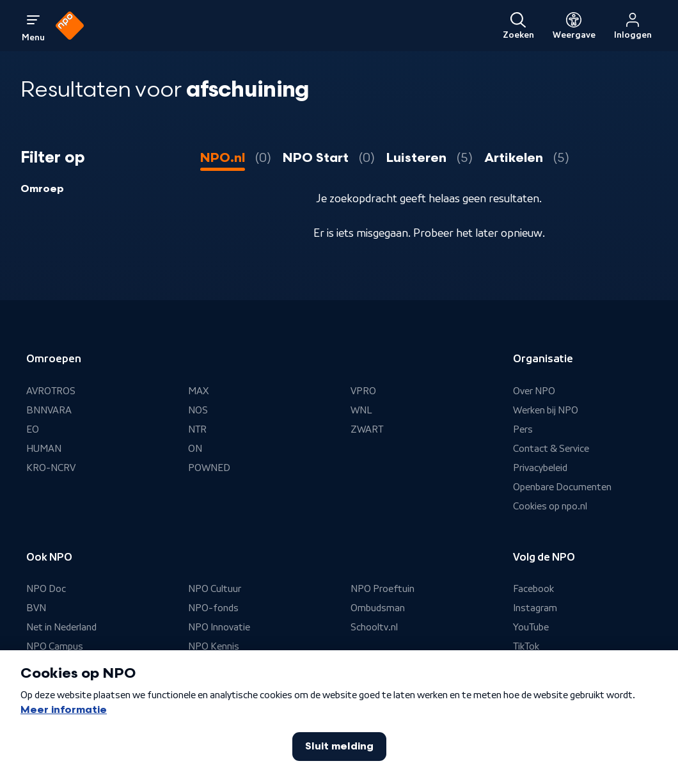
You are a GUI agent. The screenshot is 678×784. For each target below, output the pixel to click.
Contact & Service (552, 449)
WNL (361, 410)
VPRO (363, 391)
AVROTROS (51, 391)
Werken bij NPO (546, 410)
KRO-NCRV (51, 468)
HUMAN (44, 449)
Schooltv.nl (374, 628)
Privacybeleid (541, 468)
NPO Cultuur (215, 589)
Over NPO (534, 391)
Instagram (535, 609)
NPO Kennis (214, 647)
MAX (198, 391)
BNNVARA (49, 410)
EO (33, 429)
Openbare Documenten (564, 487)
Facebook (534, 589)
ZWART (367, 429)
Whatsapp (535, 666)
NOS (198, 410)
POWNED (209, 468)
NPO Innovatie (219, 628)
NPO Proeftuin (383, 589)
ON (195, 449)
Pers (523, 429)
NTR (197, 429)
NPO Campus (55, 647)
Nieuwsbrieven (545, 685)
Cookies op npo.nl (550, 506)
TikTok (526, 647)
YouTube (531, 628)
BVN (36, 609)
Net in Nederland (62, 628)
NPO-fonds (213, 609)
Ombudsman (378, 609)
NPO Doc (46, 589)
